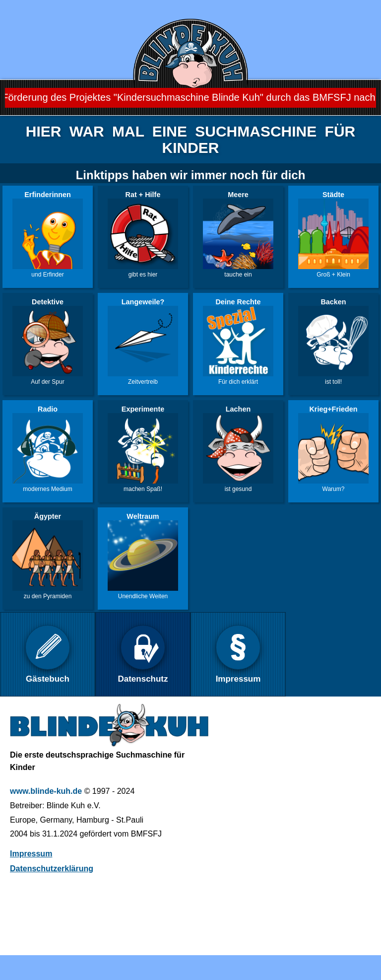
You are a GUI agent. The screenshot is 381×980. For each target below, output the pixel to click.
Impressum (31, 854)
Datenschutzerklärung (52, 869)
